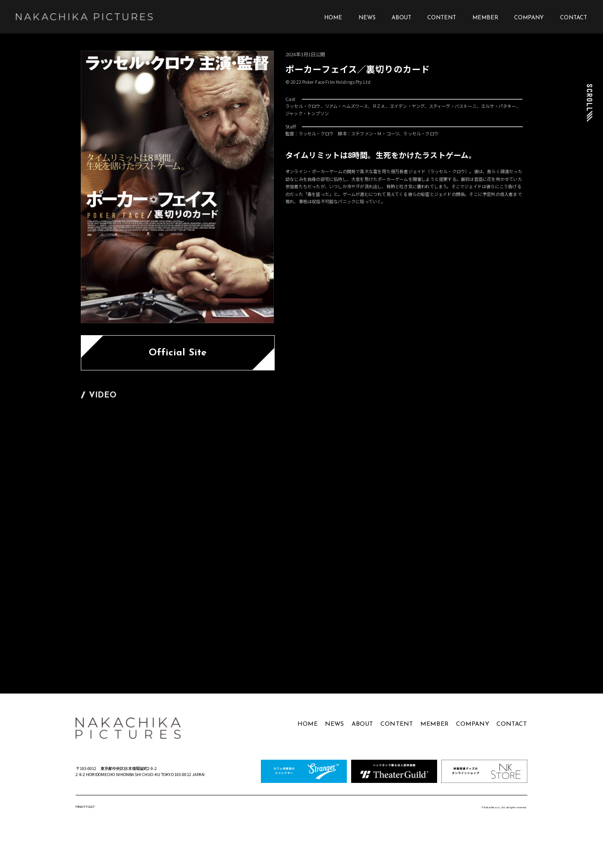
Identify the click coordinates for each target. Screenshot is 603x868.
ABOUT (401, 18)
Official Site (178, 353)
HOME (333, 18)
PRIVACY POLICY (85, 807)
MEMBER (485, 18)
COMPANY (529, 18)
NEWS (367, 18)
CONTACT (574, 18)
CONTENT (442, 18)
